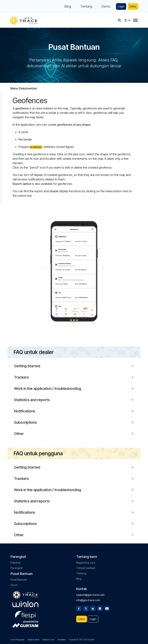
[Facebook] (79, 608)
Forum (14, 585)
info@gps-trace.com (88, 600)
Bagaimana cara (86, 563)
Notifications (74, 411)
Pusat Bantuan (19, 580)
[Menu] (135, 20)
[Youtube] (107, 608)
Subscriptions (74, 422)
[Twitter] (86, 608)
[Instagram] (100, 608)
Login (121, 6)
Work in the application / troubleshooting (74, 389)
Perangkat (17, 568)
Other (74, 434)
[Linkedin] (93, 608)
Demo (106, 6)
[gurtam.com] (25, 604)
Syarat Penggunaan (17, 640)
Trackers (74, 377)
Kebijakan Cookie (48, 640)
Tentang (86, 6)
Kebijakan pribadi (33, 640)
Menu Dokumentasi (24, 88)
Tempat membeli (86, 568)
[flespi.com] (25, 614)
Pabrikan (16, 563)
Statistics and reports (74, 400)
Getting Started (74, 366)
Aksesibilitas (62, 640)
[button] (103, 268)
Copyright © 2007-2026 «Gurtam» (82, 640)
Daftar (133, 6)
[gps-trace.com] (23, 20)
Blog (68, 6)
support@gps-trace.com (90, 595)
